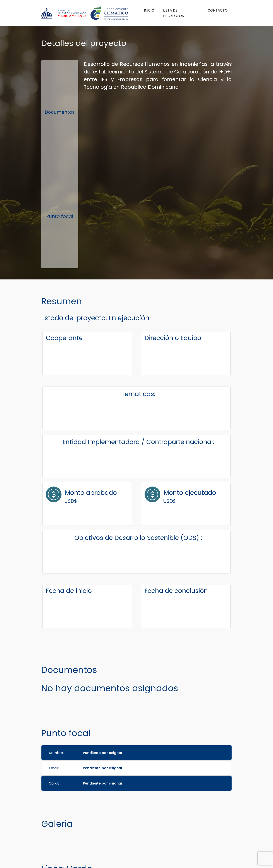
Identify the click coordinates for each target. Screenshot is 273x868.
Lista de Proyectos (173, 13)
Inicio (149, 10)
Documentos (60, 112)
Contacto (218, 10)
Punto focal (60, 216)
